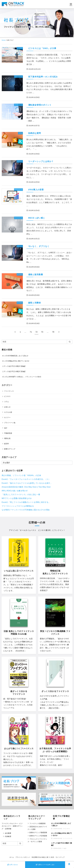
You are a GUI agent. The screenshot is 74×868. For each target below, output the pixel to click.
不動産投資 (8, 433)
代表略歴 (8, 836)
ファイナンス (9, 391)
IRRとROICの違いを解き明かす (15, 491)
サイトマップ (60, 857)
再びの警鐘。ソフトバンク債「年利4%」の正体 (21, 475)
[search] (70, 342)
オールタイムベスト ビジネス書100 (35, 530)
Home (4, 40)
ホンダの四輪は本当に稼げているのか (16, 361)
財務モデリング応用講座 (38, 836)
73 (42, 332)
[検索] (37, 342)
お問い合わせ (13, 865)
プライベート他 (10, 423)
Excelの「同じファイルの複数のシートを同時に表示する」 (26, 502)
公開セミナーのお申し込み (45, 865)
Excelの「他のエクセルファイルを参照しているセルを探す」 (27, 483)
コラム (7, 402)
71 (31, 332)
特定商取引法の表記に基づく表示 (43, 857)
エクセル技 (8, 412)
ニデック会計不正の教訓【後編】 (14, 366)
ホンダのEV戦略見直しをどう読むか (15, 356)
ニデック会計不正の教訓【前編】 (14, 371)
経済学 (7, 444)
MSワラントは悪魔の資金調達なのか (17, 498)
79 (53, 332)
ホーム (12, 857)
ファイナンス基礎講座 (38, 823)
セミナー (7, 417)
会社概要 (8, 833)
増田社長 (7, 438)
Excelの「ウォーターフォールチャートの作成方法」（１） (26, 479)
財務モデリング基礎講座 (38, 832)
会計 (6, 428)
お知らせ (7, 407)
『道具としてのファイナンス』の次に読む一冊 (21, 495)
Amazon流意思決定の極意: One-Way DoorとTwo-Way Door (26, 487)
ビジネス (7, 396)
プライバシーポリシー (23, 857)
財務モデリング (10, 449)
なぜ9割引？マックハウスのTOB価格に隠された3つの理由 (26, 510)
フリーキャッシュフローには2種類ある (18, 506)
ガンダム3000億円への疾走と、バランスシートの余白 (22, 377)
